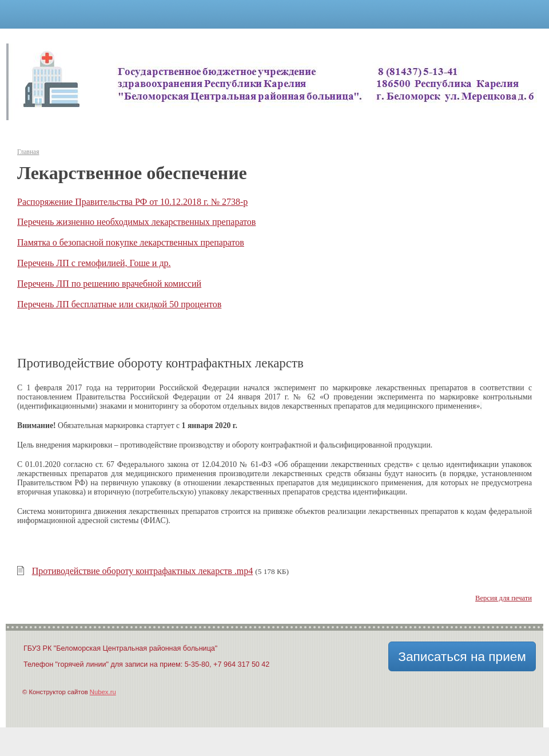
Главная (28, 152)
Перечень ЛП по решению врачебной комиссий (109, 284)
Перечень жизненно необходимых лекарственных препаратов (136, 222)
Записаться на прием (462, 656)
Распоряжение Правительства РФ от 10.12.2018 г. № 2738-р (132, 202)
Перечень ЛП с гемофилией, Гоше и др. (94, 263)
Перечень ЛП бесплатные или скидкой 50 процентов (119, 304)
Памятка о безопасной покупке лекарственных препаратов (131, 242)
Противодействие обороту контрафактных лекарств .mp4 (143, 571)
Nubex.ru (103, 692)
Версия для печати (504, 598)
